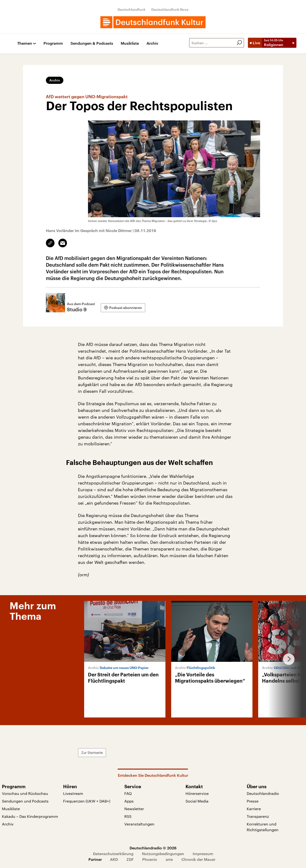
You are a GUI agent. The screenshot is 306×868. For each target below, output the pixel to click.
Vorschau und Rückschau (25, 793)
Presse (253, 801)
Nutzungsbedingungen (163, 854)
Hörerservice (197, 793)
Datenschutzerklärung (113, 854)
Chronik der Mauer (198, 859)
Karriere (254, 809)
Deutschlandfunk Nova (170, 9)
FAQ (128, 793)
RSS (128, 816)
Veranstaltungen (139, 824)
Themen (25, 43)
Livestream (73, 793)
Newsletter (134, 809)
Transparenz (258, 816)
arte (169, 859)
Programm (53, 43)
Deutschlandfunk (132, 9)
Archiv (152, 43)
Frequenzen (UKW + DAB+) (87, 801)
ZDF (130, 859)
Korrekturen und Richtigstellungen (263, 827)
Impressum (203, 854)
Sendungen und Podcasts (25, 801)
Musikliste (130, 43)
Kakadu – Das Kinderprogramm (30, 816)
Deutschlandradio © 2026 (153, 848)
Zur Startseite (92, 752)
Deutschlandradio (263, 793)
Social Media (197, 801)
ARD (114, 859)
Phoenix (150, 859)
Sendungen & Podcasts (92, 43)
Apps (129, 801)
